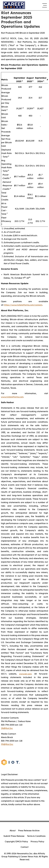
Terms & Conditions (36, 836)
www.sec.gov (25, 674)
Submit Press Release (14, 836)
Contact (25, 847)
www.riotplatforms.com (12, 397)
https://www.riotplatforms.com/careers (23, 305)
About (13, 831)
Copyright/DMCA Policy (16, 842)
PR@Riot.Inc (7, 744)
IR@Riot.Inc (7, 728)
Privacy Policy (37, 842)
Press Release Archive (29, 831)
